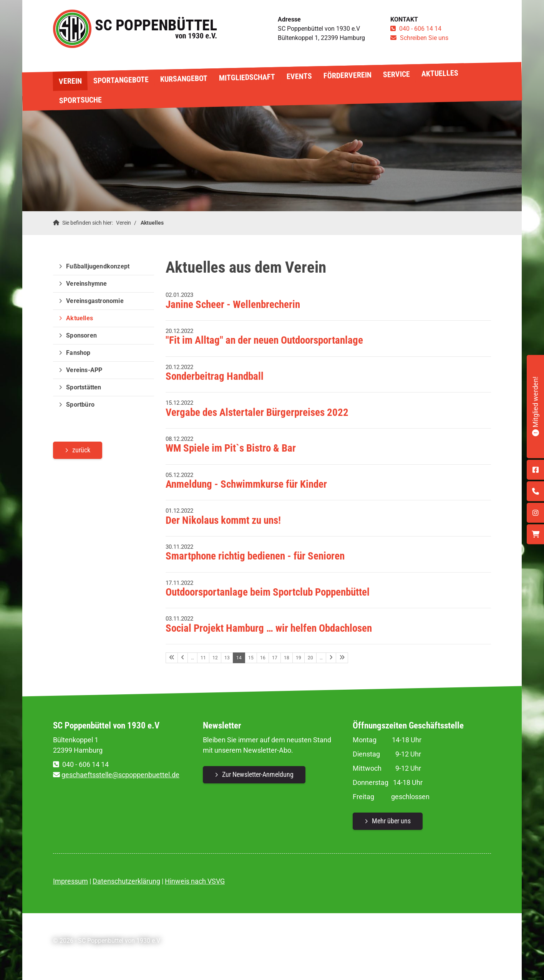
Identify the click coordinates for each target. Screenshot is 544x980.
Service (396, 74)
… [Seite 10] (192, 658)
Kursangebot (183, 79)
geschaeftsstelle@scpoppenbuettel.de (120, 775)
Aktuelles (440, 73)
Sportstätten (84, 387)
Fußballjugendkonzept (98, 266)
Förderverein (347, 75)
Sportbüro (80, 405)
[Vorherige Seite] (183, 658)
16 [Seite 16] (263, 658)
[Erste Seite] (172, 658)
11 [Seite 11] (203, 658)
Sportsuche (80, 100)
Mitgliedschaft (247, 77)
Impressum (70, 881)
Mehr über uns (391, 821)
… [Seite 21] (321, 658)
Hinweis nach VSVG (195, 881)
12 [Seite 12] (215, 658)
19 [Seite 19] (299, 658)
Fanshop (78, 353)
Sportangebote (121, 80)
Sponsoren (81, 335)
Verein (70, 81)
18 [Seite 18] (287, 658)
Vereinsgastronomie (95, 301)
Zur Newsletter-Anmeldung (258, 774)
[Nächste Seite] (331, 658)
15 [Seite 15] (251, 658)
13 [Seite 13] (227, 658)
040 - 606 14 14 (420, 29)
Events (299, 76)
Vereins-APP (84, 370)
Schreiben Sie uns (424, 38)
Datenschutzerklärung (126, 881)
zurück (81, 450)
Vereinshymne (86, 284)
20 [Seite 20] (310, 658)
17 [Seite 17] (275, 658)
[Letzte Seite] (342, 658)
